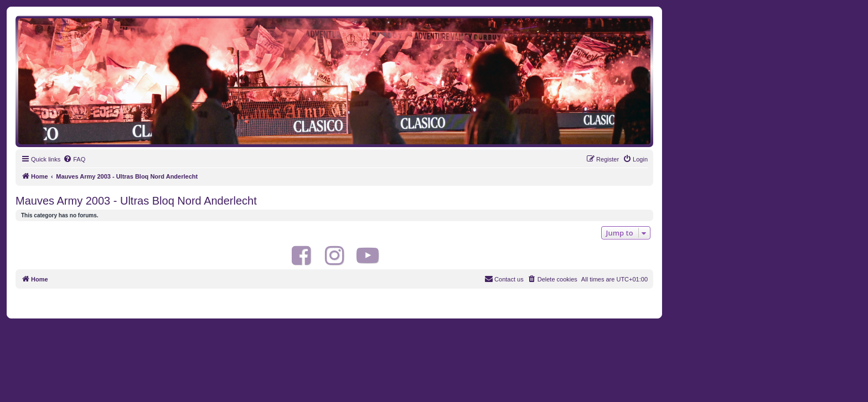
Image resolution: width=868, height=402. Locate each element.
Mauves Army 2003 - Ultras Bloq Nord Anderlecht (136, 201)
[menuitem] (74, 159)
